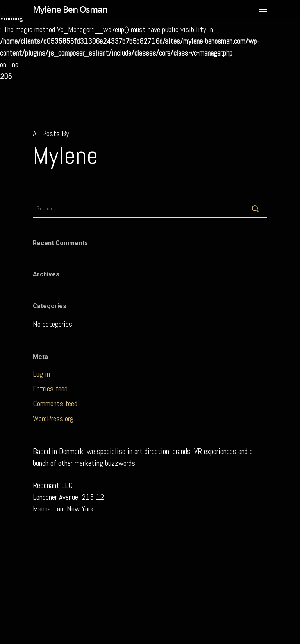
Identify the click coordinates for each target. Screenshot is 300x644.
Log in (41, 374)
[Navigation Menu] (263, 9)
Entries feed (50, 389)
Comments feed (55, 404)
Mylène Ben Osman (70, 9)
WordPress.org (53, 418)
